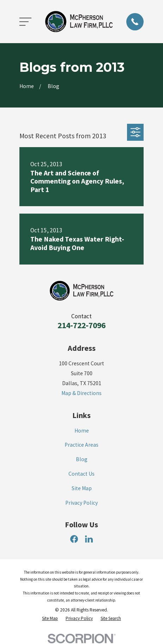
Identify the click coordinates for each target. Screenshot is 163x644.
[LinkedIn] (89, 539)
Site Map (82, 488)
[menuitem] (50, 619)
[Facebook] (74, 539)
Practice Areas (81, 445)
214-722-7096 (81, 325)
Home (82, 431)
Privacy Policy (81, 503)
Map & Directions (81, 393)
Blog (82, 459)
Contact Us (81, 474)
